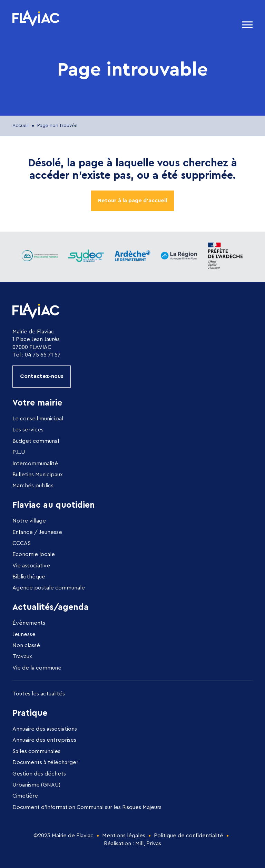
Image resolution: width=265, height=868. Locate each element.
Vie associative (31, 566)
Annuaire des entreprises (44, 740)
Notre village (29, 521)
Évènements (29, 623)
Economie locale (34, 554)
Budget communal (36, 441)
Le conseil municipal (38, 419)
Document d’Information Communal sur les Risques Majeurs (87, 807)
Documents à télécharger (45, 762)
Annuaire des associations (45, 729)
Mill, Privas (148, 843)
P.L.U (19, 452)
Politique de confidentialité (189, 836)
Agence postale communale (49, 588)
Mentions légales (124, 836)
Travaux (22, 656)
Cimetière (25, 796)
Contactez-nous (42, 376)
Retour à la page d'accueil (132, 201)
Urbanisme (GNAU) (36, 785)
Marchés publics (33, 486)
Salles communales (36, 751)
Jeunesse (24, 634)
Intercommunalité (35, 464)
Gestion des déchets (39, 774)
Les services (28, 430)
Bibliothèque (29, 577)
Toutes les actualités (39, 694)
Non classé (26, 645)
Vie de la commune (37, 668)
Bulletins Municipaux (38, 475)
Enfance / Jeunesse (37, 532)
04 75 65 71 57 (43, 355)
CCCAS (22, 543)
